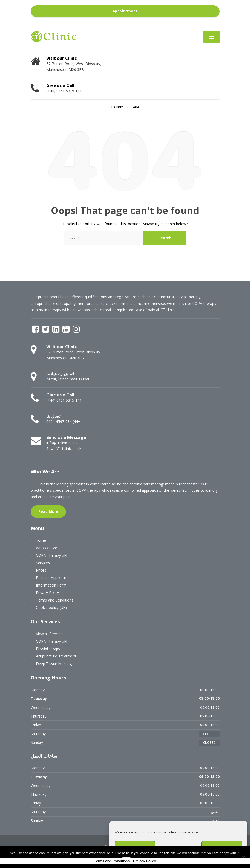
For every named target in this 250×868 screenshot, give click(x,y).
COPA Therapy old (52, 555)
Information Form (51, 585)
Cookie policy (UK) (51, 607)
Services (43, 563)
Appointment (125, 11)
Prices (41, 570)
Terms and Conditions (55, 600)
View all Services (50, 634)
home (41, 540)
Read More (48, 511)
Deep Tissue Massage (55, 664)
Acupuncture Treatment (56, 656)
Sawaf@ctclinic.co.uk (64, 449)
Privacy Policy (47, 592)
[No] (243, 857)
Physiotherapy (48, 649)
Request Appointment (54, 577)
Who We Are (47, 548)
